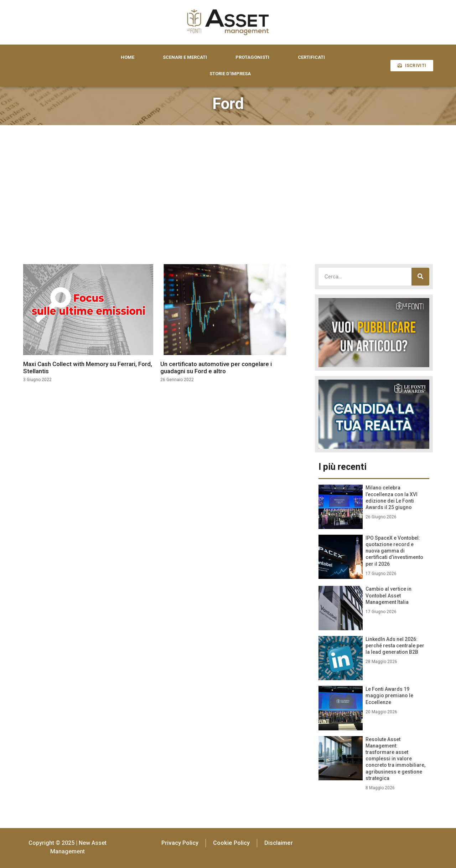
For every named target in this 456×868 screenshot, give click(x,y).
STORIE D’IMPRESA (230, 74)
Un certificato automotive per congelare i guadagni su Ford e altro (216, 368)
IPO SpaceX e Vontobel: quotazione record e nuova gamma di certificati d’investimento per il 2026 (394, 551)
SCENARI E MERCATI (185, 57)
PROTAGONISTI (252, 57)
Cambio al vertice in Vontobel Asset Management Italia (388, 595)
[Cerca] (420, 277)
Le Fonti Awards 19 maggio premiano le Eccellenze (389, 695)
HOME (128, 57)
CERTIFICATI (311, 57)
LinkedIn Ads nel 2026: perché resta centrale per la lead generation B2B (395, 646)
